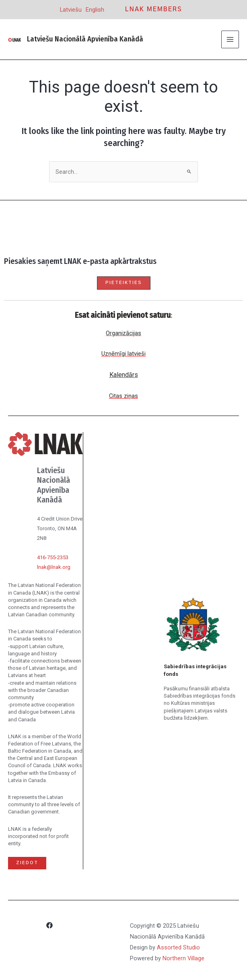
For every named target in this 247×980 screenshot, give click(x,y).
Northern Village (183, 958)
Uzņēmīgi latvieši (123, 354)
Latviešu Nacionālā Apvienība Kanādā (85, 39)
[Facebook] (49, 926)
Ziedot (27, 863)
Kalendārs (124, 375)
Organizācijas (123, 333)
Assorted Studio (178, 947)
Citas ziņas (123, 396)
